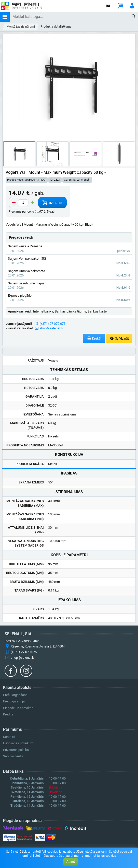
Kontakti (9, 737)
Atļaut (71, 862)
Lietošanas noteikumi (19, 743)
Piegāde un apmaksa (18, 708)
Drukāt (94, 338)
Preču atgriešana (15, 695)
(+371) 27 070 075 (52, 324)
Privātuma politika (16, 750)
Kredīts (8, 714)
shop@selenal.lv (51, 328)
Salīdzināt (119, 338)
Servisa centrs (13, 756)
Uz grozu (52, 203)
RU (108, 6)
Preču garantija (14, 701)
